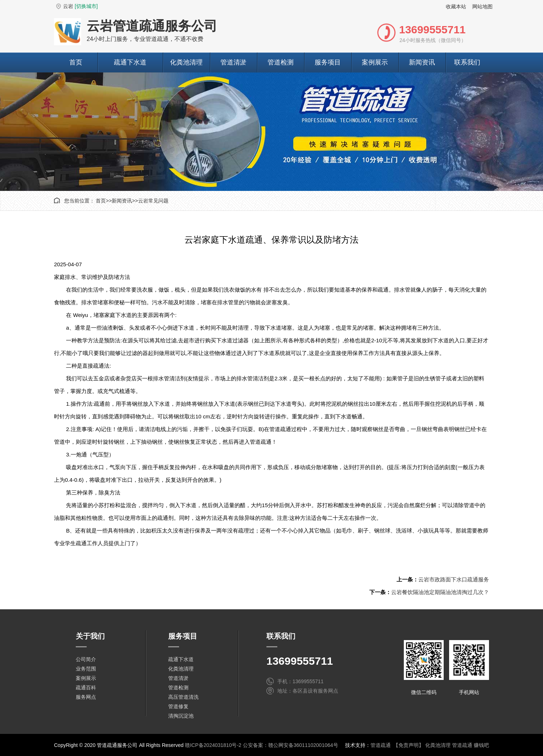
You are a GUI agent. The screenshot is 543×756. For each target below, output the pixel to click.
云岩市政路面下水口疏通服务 (454, 579)
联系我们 (467, 62)
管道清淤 (233, 62)
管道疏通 (381, 745)
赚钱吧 (481, 745)
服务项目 (328, 62)
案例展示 (375, 62)
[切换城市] (86, 6)
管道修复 (178, 706)
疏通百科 (86, 688)
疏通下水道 (130, 62)
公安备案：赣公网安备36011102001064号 (291, 745)
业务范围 (86, 669)
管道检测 (281, 62)
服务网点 (86, 697)
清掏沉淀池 (181, 716)
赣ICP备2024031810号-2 (213, 745)
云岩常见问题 (153, 201)
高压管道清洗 (183, 697)
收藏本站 (456, 7)
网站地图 (482, 7)
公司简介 (86, 659)
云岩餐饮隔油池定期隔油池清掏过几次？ (440, 592)
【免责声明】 (409, 745)
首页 (76, 62)
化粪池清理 (186, 62)
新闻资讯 (422, 62)
